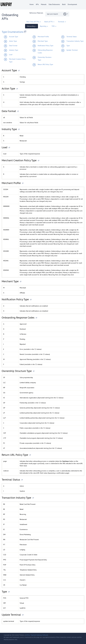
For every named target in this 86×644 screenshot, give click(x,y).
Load (11, 55)
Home (32, 4)
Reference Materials (36, 13)
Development (72, 4)
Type (68, 46)
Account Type (14, 37)
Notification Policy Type (46, 46)
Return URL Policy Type (45, 64)
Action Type (13, 41)
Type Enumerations (13, 32)
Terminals (62, 22)
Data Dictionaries (54, 4)
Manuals (44, 4)
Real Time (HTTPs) (34, 22)
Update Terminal (72, 50)
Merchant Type (43, 41)
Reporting (44, 26)
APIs (37, 4)
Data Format (13, 46)
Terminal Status (72, 37)
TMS (54, 26)
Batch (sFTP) (49, 22)
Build (64, 4)
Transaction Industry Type (75, 41)
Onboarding (32, 26)
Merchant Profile (43, 37)
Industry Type (14, 50)
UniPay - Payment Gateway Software (37, 635)
